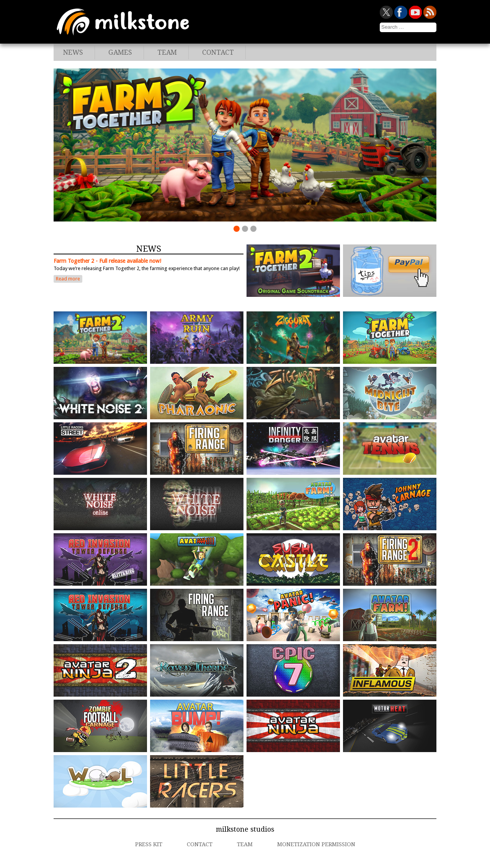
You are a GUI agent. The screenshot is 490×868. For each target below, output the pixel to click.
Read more (68, 279)
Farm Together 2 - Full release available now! (107, 261)
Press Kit (149, 844)
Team (167, 52)
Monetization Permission (316, 844)
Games (120, 52)
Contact (218, 52)
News (73, 52)
